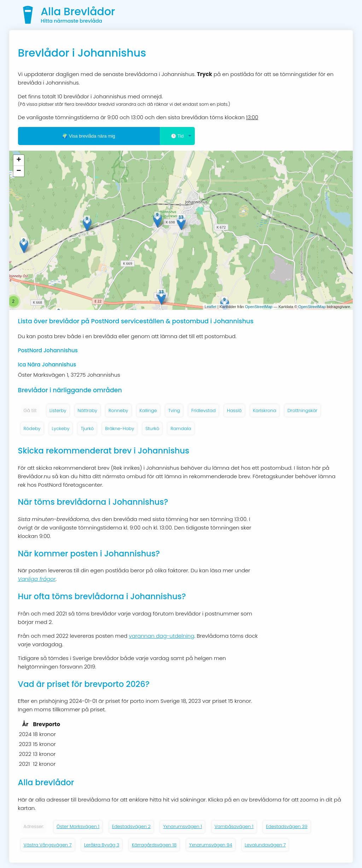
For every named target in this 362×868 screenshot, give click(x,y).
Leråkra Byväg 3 (102, 845)
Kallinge (148, 410)
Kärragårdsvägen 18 (154, 845)
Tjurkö (87, 429)
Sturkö (152, 429)
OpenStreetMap (259, 307)
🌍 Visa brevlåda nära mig (88, 136)
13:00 (252, 117)
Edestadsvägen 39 (287, 826)
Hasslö (234, 410)
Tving (174, 410)
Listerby (58, 410)
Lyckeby (61, 429)
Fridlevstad (203, 410)
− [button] (19, 171)
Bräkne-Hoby (119, 429)
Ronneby (118, 410)
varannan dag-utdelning (162, 636)
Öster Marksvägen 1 (78, 826)
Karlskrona (265, 410)
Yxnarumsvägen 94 (211, 845)
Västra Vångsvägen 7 (48, 845)
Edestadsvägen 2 (131, 826)
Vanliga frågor (37, 579)
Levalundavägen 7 (265, 845)
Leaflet (211, 307)
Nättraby (87, 410)
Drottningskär (302, 410)
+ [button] (19, 160)
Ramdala (181, 429)
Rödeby (32, 429)
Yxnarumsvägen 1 (182, 826)
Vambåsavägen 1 (234, 826)
